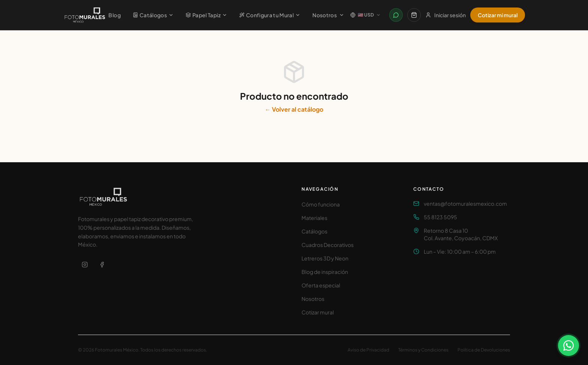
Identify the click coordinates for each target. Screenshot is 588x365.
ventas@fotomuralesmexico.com (465, 203)
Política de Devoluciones (484, 350)
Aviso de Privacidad (368, 350)
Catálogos (153, 15)
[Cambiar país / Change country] (365, 15)
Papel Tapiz (206, 15)
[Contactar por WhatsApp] (396, 15)
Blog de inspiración (325, 272)
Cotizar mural (318, 312)
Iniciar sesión (445, 15)
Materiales (314, 218)
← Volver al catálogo (294, 109)
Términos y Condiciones (423, 350)
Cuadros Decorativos (328, 245)
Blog (114, 15)
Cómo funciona (321, 204)
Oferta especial (321, 285)
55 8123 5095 (440, 217)
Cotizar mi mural (498, 15)
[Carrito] (414, 15)
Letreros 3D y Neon (325, 258)
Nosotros (328, 15)
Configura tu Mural (270, 15)
